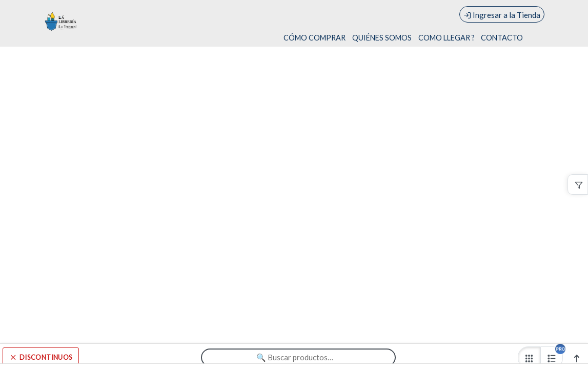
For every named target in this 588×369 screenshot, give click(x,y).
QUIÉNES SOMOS (382, 38)
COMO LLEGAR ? (447, 38)
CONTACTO (502, 38)
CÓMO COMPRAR (315, 38)
